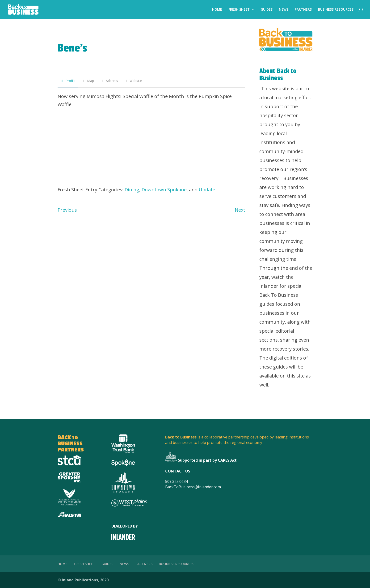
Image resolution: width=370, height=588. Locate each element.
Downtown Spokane (164, 190)
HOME (217, 10)
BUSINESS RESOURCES (336, 10)
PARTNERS (303, 10)
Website (133, 81)
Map (88, 81)
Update (207, 190)
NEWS (284, 10)
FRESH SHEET (239, 10)
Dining (132, 190)
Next (240, 210)
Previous (67, 210)
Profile (68, 81)
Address (109, 81)
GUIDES (267, 10)
